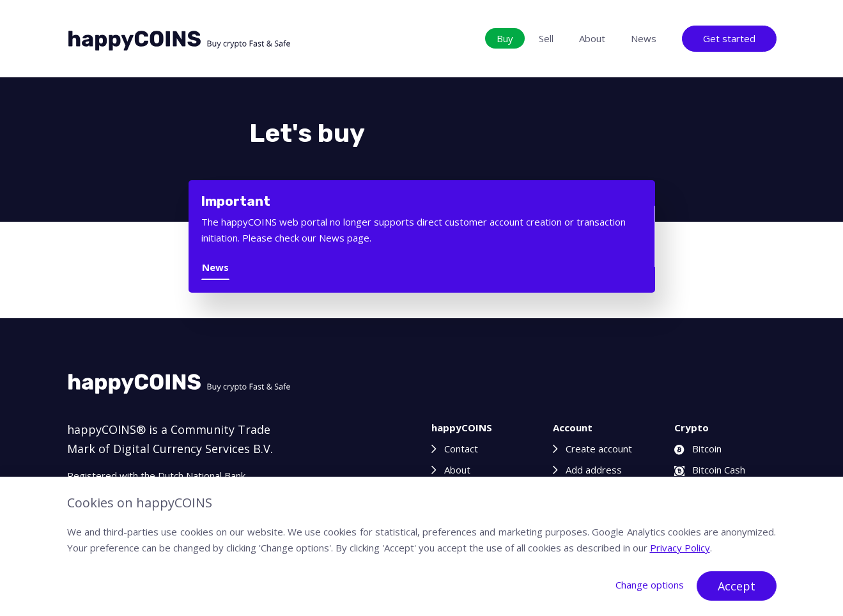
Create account (599, 449)
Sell (546, 38)
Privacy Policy (680, 548)
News (644, 38)
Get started (729, 38)
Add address (594, 470)
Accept (737, 586)
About (592, 38)
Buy (505, 38)
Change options (650, 585)
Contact (461, 449)
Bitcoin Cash (710, 470)
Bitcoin (698, 449)
